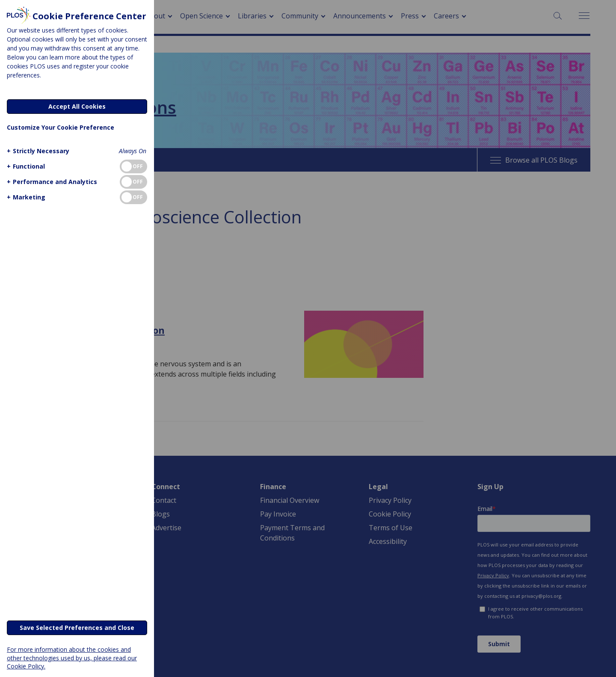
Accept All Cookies (77, 106)
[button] (37, 151)
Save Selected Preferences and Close (77, 628)
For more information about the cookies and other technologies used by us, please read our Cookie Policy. (72, 658)
